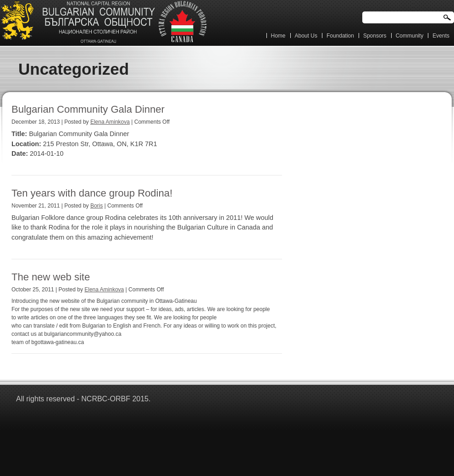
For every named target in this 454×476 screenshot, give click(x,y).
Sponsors (375, 36)
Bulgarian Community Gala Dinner (88, 109)
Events (441, 36)
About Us (306, 36)
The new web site (51, 277)
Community (410, 36)
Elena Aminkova (110, 122)
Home (278, 36)
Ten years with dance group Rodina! (92, 193)
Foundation (340, 36)
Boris (97, 206)
